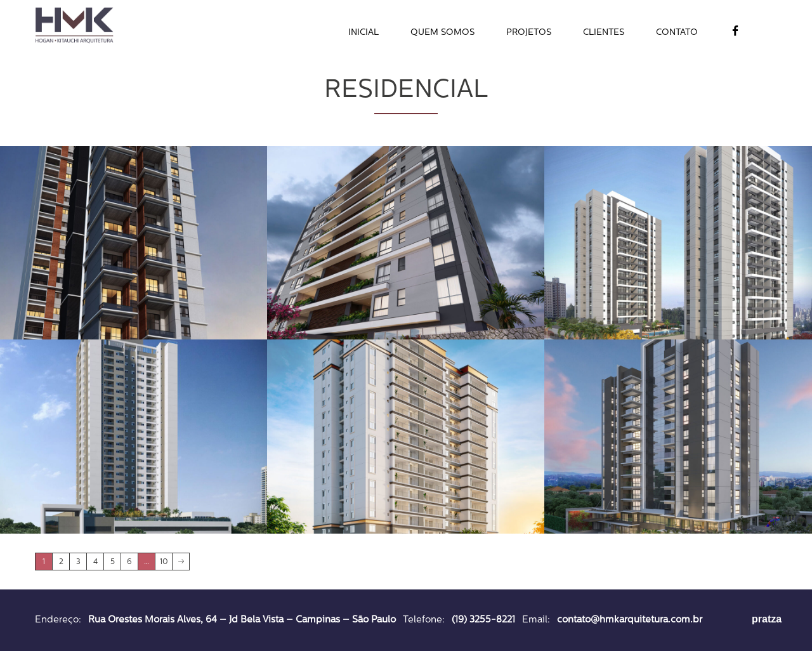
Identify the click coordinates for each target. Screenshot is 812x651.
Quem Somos (442, 33)
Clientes (604, 33)
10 (164, 562)
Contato (677, 33)
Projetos (529, 33)
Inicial (363, 33)
